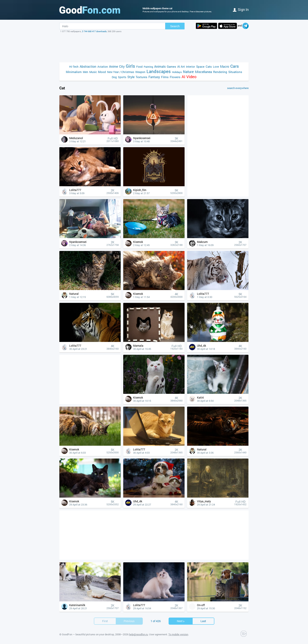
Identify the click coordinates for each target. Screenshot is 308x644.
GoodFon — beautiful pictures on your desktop (88, 634)
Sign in (241, 9)
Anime (113, 66)
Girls (130, 66)
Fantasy (154, 77)
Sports (122, 77)
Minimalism (74, 72)
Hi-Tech (74, 67)
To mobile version (178, 634)
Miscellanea (203, 72)
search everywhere (238, 88)
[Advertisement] (154, 48)
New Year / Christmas (121, 72)
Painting (148, 67)
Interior (190, 67)
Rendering (220, 72)
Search (175, 26)
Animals (160, 66)
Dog (114, 77)
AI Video (189, 77)
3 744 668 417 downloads (94, 31)
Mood (102, 72)
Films (165, 77)
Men (85, 72)
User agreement (158, 634)
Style (131, 77)
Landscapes (159, 71)
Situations (235, 72)
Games (171, 66)
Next (181, 621)
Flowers (175, 77)
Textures (141, 77)
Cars (235, 66)
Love (216, 67)
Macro (225, 66)
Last (203, 621)
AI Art (181, 66)
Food (139, 67)
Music (93, 72)
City (122, 66)
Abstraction (88, 66)
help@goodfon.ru (138, 634)
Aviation (103, 67)
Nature (188, 72)
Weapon (140, 72)
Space (200, 66)
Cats (209, 66)
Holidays (177, 72)
